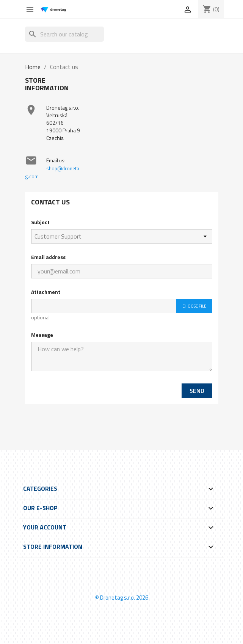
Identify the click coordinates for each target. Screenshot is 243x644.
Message (42, 335)
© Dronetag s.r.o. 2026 (122, 598)
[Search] (64, 34)
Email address (48, 257)
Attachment (46, 292)
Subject (40, 222)
